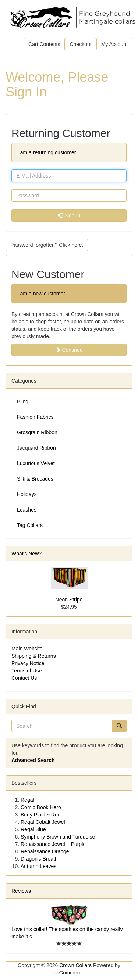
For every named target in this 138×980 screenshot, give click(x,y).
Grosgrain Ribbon (37, 432)
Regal (27, 800)
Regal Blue (33, 829)
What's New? (26, 554)
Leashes (27, 510)
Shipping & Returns (34, 656)
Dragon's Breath (39, 859)
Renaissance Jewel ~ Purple (53, 844)
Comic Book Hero (41, 807)
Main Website (27, 649)
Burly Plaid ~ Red (41, 815)
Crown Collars (75, 965)
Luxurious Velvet (36, 463)
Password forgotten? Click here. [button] (47, 245)
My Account (114, 44)
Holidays (27, 494)
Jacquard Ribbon (36, 448)
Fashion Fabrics (35, 417)
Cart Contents (44, 44)
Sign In (69, 215)
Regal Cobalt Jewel (43, 822)
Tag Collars (30, 525)
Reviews (21, 891)
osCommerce (69, 973)
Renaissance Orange (45, 851)
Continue (69, 350)
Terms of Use (26, 671)
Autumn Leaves (38, 866)
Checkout (80, 44)
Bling (23, 401)
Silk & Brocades (35, 479)
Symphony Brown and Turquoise (58, 837)
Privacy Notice (28, 663)
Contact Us (24, 678)
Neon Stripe (69, 600)
